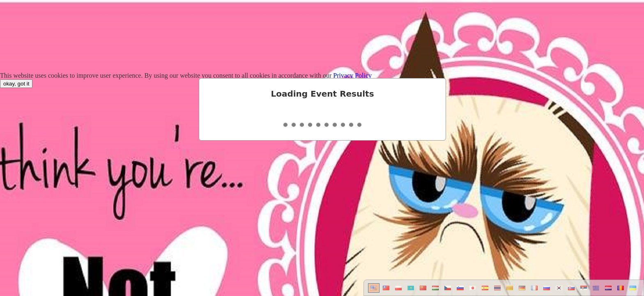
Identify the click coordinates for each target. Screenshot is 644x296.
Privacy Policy (352, 75)
